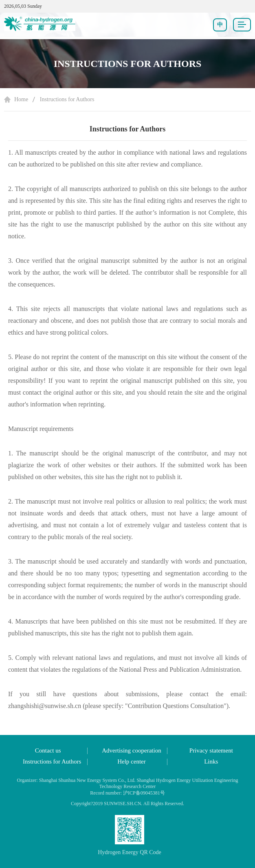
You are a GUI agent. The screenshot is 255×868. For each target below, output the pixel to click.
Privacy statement (211, 750)
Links (211, 761)
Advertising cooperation (131, 750)
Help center (132, 761)
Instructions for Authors (67, 99)
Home (21, 99)
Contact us (48, 750)
